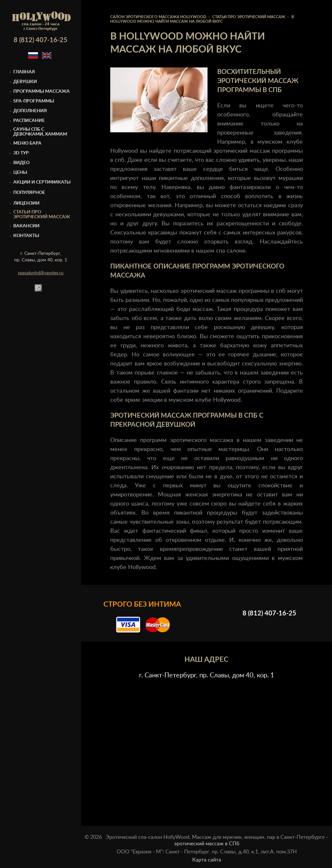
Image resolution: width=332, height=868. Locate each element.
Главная (24, 72)
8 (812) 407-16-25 (41, 40)
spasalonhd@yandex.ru (41, 273)
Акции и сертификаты (42, 182)
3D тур (21, 153)
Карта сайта (207, 860)
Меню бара (27, 143)
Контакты (26, 236)
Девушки (25, 82)
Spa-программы (34, 101)
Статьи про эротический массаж (42, 214)
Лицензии (26, 203)
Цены (20, 172)
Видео (21, 163)
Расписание (29, 121)
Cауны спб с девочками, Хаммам (40, 132)
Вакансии (26, 226)
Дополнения (30, 111)
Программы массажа (41, 91)
